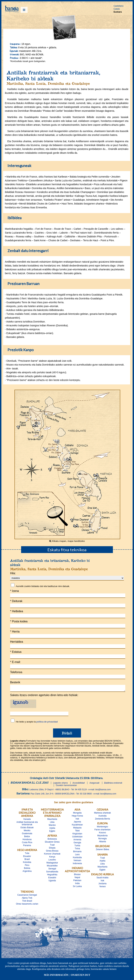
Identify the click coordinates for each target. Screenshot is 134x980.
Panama (27, 846)
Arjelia (52, 829)
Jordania (102, 885)
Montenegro (102, 828)
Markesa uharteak (102, 814)
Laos (77, 856)
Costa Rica (27, 843)
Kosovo (102, 834)
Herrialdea (17, 642)
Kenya (52, 858)
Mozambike (52, 867)
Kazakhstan (77, 826)
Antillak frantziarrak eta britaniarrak (27, 824)
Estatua (16, 652)
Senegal (52, 870)
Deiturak (16, 601)
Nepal (77, 878)
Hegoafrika (52, 876)
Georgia (77, 844)
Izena (14, 591)
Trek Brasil (27, 902)
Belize (27, 837)
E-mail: (15, 662)
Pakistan (77, 881)
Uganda (52, 882)
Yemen (103, 888)
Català (117, 9)
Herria (15, 632)
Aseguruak (94, 784)
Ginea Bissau (52, 852)
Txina (77, 850)
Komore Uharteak (52, 855)
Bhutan (77, 875)
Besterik (15, 682)
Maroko (52, 826)
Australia (103, 817)
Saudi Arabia (102, 879)
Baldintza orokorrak (113, 784)
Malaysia (77, 829)
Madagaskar (52, 864)
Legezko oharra (60, 784)
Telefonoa (16, 672)
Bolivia (27, 869)
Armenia (77, 841)
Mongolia (77, 814)
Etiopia (52, 849)
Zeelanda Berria (102, 820)
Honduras (27, 840)
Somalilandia (52, 873)
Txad (52, 846)
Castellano (119, 6)
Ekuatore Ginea (52, 843)
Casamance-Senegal (27, 896)
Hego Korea (77, 817)
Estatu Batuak (27, 829)
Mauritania (52, 820)
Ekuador (27, 857)
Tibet (77, 832)
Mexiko (27, 832)
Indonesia (77, 864)
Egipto (52, 832)
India (77, 884)
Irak (77, 820)
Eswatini (52, 879)
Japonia (77, 823)
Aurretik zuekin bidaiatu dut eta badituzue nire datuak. (43, 586)
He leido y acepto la (37, 723)
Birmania (77, 853)
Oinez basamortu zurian (27, 905)
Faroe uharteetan (102, 831)
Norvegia (102, 840)
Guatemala (27, 835)
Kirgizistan (77, 835)
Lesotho (52, 861)
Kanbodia (77, 859)
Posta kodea (19, 621)
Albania (102, 843)
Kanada (27, 820)
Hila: (13, 573)
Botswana (52, 840)
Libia (52, 823)
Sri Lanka (77, 887)
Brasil (27, 860)
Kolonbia (27, 863)
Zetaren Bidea (102, 850)
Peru (27, 866)
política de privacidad (47, 723)
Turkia (77, 847)
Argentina (27, 872)
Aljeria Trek (27, 899)
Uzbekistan (77, 838)
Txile (27, 854)
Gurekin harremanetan (66, 786)
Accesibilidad (79, 784)
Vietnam (77, 861)
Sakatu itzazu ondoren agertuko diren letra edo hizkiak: (44, 696)
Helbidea (17, 611)
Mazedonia (103, 837)
